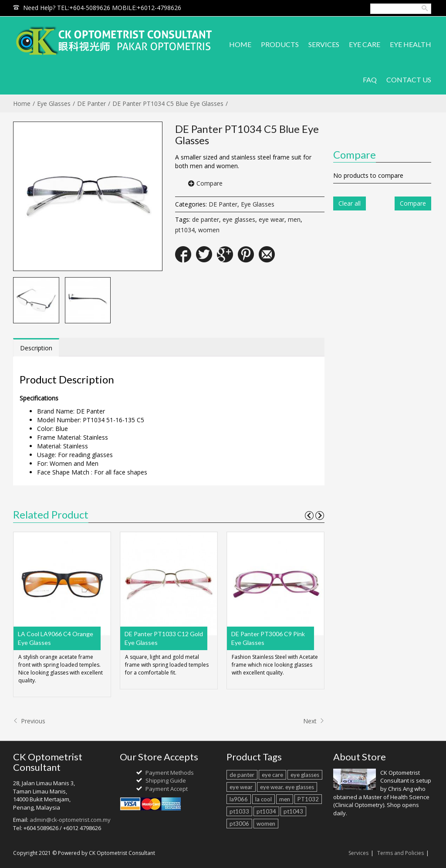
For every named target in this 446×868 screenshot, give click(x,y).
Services (358, 853)
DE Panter (91, 103)
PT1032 (308, 799)
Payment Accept (167, 789)
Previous (29, 721)
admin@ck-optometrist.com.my (70, 820)
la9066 (239, 799)
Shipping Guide (166, 780)
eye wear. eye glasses (287, 787)
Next (314, 721)
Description (36, 348)
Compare (209, 183)
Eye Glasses (54, 103)
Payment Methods (170, 773)
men (294, 219)
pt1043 (293, 811)
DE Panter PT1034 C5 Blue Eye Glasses (168, 103)
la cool (264, 799)
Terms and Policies (400, 853)
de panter (206, 219)
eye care (272, 775)
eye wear (272, 219)
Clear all (350, 203)
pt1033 (239, 811)
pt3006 (239, 824)
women (209, 230)
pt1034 (185, 230)
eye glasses (239, 219)
